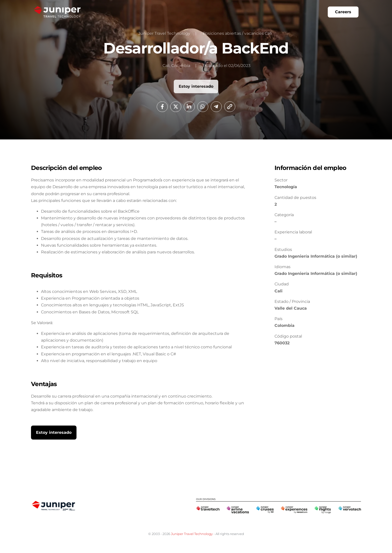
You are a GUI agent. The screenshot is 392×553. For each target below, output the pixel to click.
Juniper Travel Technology (192, 534)
